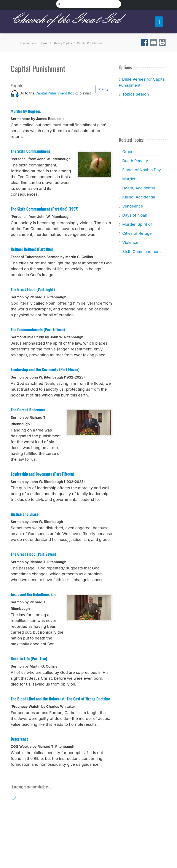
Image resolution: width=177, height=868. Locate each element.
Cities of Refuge (137, 233)
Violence (130, 242)
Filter (104, 89)
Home (44, 43)
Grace (128, 152)
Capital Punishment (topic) (57, 93)
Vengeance (132, 206)
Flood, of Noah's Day (141, 170)
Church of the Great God (66, 20)
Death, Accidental (138, 188)
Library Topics (62, 43)
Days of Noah (135, 215)
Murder (129, 179)
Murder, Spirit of (137, 224)
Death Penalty (135, 161)
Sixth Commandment (141, 252)
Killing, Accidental (139, 197)
